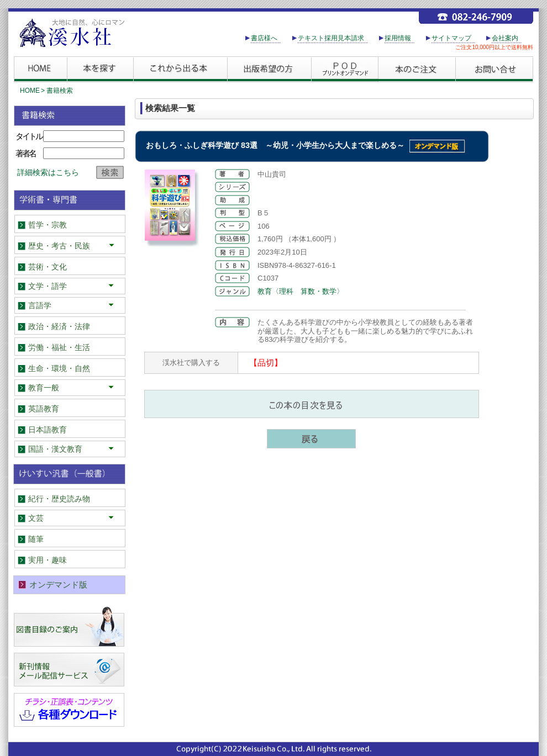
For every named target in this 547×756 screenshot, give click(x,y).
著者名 (25, 153)
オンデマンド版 (58, 585)
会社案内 (505, 38)
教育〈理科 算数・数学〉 (301, 291)
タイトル (29, 136)
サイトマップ (451, 38)
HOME (30, 91)
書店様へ (264, 38)
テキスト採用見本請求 (331, 38)
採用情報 (398, 38)
